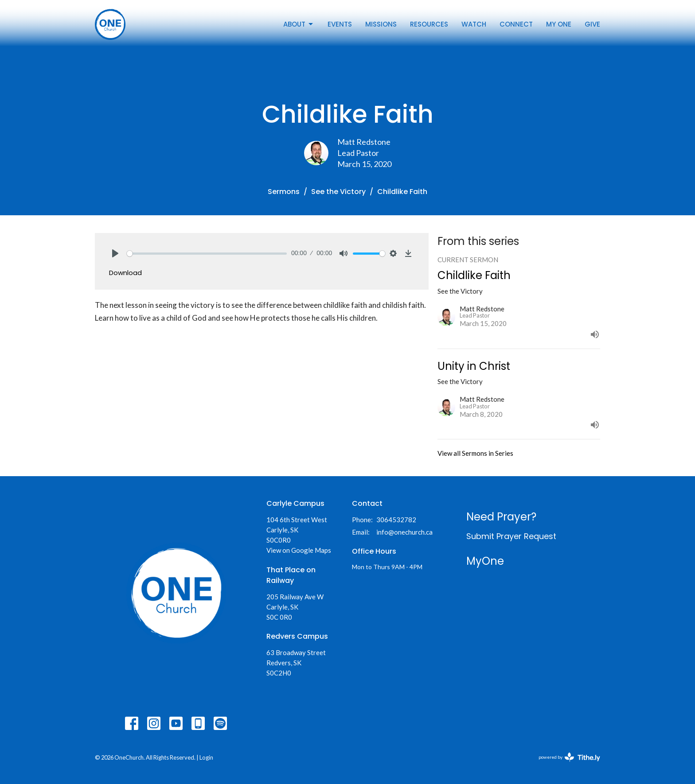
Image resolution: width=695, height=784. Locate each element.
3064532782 (396, 520)
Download (125, 273)
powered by (569, 757)
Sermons (284, 192)
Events (340, 24)
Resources (429, 24)
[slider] (207, 254)
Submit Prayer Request (511, 536)
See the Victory (338, 192)
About (299, 24)
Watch (474, 24)
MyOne (485, 561)
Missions (381, 24)
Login (206, 757)
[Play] (115, 253)
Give (592, 24)
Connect (516, 24)
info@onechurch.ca (404, 532)
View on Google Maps (299, 550)
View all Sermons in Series (475, 453)
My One (559, 24)
